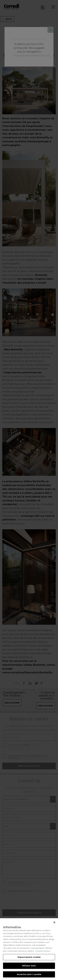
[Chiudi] (54, 925)
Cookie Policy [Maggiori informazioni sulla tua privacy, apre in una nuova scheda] (43, 954)
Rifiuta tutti (29, 968)
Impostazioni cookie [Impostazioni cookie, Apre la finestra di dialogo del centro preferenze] (29, 960)
